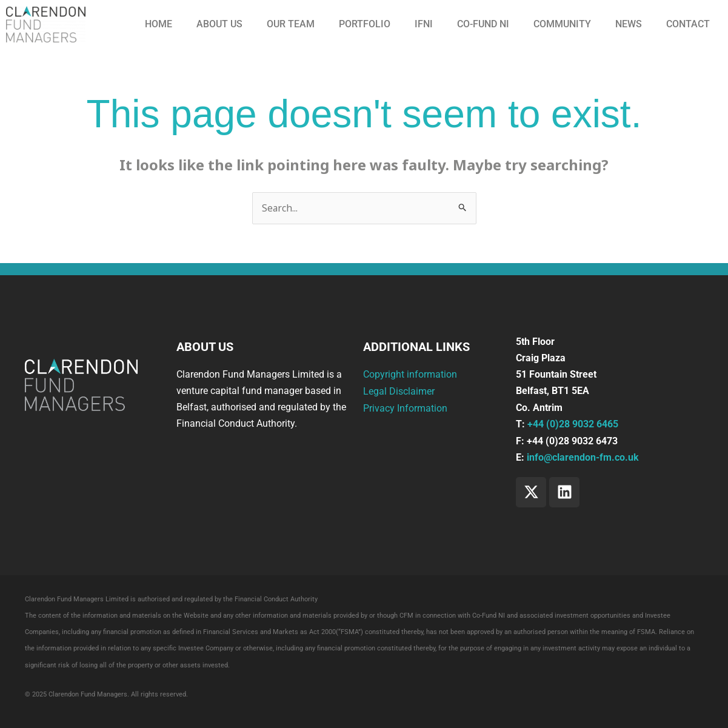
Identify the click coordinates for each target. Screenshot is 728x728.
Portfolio (365, 24)
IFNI (424, 24)
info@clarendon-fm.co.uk (583, 457)
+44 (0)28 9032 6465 (573, 424)
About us (219, 24)
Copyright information (410, 374)
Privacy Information (405, 408)
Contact (688, 24)
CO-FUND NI (483, 24)
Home (159, 24)
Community (562, 24)
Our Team (291, 24)
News (629, 24)
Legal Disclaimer (399, 391)
